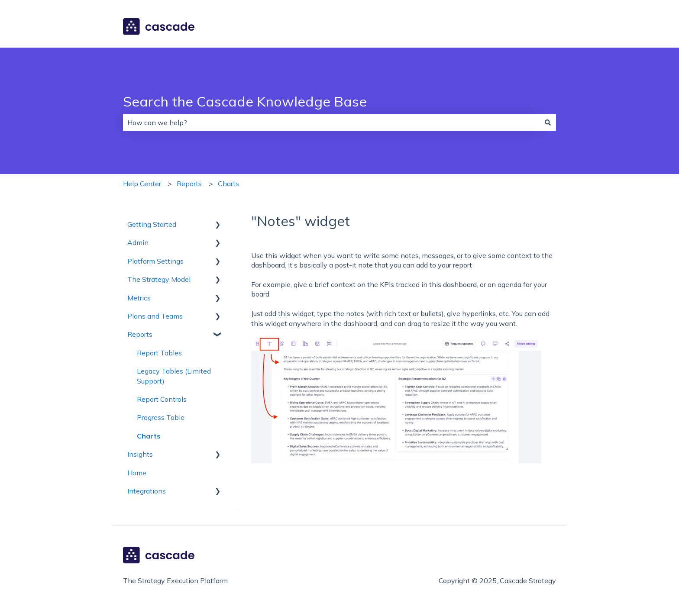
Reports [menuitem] (140, 334)
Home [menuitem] (137, 473)
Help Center (142, 184)
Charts (228, 184)
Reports (189, 184)
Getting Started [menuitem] (152, 224)
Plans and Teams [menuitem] (155, 316)
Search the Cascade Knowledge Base (245, 101)
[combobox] (331, 123)
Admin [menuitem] (138, 242)
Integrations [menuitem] (147, 491)
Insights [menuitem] (140, 454)
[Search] (548, 123)
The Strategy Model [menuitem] (159, 279)
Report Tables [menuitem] (159, 353)
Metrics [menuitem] (139, 298)
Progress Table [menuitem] (161, 417)
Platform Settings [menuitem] (155, 261)
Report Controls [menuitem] (162, 399)
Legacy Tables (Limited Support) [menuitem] (174, 376)
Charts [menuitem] (149, 436)
